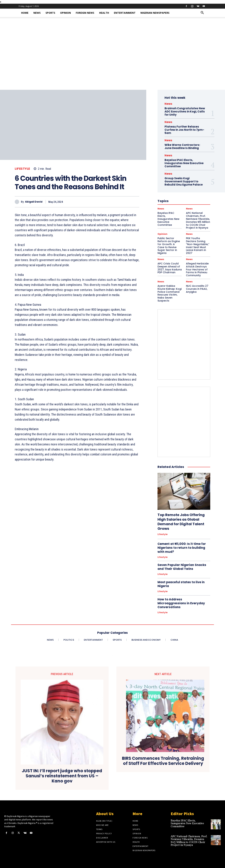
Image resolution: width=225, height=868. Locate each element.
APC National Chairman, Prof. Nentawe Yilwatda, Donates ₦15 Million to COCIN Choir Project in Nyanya (189, 841)
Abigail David (34, 202)
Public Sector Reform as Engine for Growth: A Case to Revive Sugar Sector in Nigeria (169, 246)
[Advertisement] (112, 63)
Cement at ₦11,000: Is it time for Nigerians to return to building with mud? (182, 548)
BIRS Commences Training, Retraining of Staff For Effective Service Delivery (163, 761)
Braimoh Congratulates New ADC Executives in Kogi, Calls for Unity (185, 111)
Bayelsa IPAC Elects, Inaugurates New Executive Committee (184, 163)
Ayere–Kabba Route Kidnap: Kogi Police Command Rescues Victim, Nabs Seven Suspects (170, 293)
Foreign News (85, 13)
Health (104, 13)
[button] (202, 13)
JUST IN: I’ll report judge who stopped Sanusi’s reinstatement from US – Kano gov (62, 776)
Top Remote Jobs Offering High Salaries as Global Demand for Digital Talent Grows (181, 522)
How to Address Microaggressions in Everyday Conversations (181, 603)
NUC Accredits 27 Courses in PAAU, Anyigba (197, 289)
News (37, 13)
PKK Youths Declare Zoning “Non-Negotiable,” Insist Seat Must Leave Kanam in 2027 (198, 246)
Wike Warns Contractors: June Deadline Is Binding (182, 146)
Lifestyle (22, 169)
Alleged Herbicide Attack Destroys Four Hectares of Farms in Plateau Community (197, 269)
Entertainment (125, 13)
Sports (50, 13)
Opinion (65, 13)
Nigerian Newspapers (155, 13)
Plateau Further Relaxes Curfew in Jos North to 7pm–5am (184, 130)
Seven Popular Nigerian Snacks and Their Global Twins (182, 567)
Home (25, 13)
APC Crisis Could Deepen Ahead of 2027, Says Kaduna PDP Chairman (170, 268)
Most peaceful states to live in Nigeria (181, 584)
